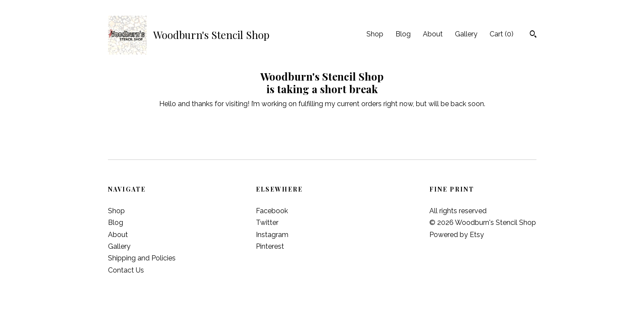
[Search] (533, 35)
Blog (403, 34)
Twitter (267, 223)
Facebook (272, 211)
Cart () (502, 34)
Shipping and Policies (142, 258)
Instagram (272, 235)
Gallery (466, 34)
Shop (375, 34)
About (433, 34)
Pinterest (270, 246)
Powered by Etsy (457, 235)
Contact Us (126, 270)
